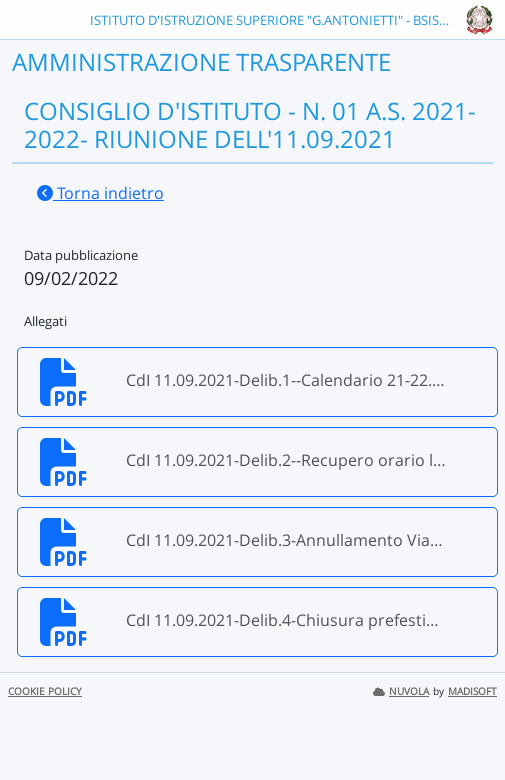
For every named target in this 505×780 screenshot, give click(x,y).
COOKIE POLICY (45, 691)
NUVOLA (401, 691)
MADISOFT (472, 691)
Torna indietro (100, 193)
